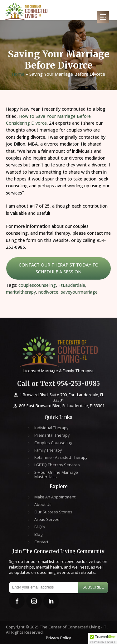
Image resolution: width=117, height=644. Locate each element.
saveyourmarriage (79, 292)
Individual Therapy (51, 428)
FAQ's (40, 527)
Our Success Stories (53, 512)
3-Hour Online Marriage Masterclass (56, 475)
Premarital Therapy (52, 435)
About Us (43, 505)
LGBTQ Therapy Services (57, 465)
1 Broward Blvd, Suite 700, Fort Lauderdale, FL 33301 (58, 398)
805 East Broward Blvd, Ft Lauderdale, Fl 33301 (58, 406)
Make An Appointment (55, 497)
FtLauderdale (72, 285)
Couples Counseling (53, 443)
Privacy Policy (58, 638)
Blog (38, 535)
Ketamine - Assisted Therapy (61, 458)
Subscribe (93, 587)
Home (18, 74)
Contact (41, 542)
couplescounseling (37, 285)
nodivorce (48, 292)
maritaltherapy (21, 292)
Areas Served (47, 520)
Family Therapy (48, 450)
